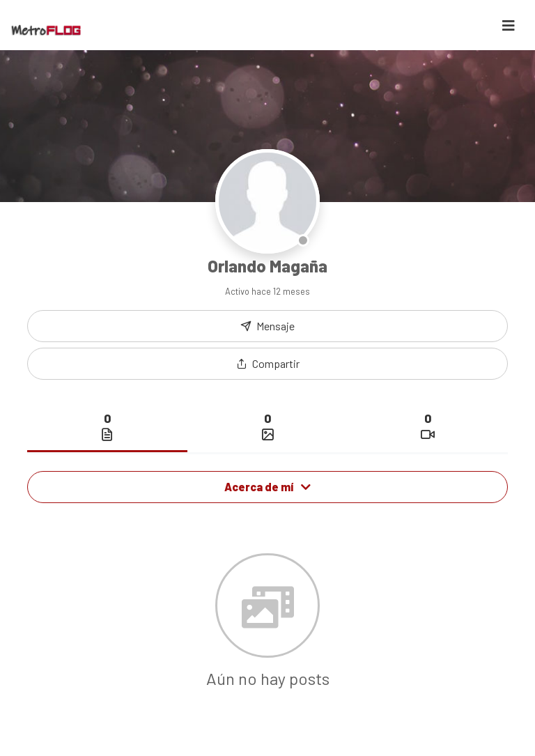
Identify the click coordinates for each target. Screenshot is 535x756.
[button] (267, 364)
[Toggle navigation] (509, 25)
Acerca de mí (267, 487)
